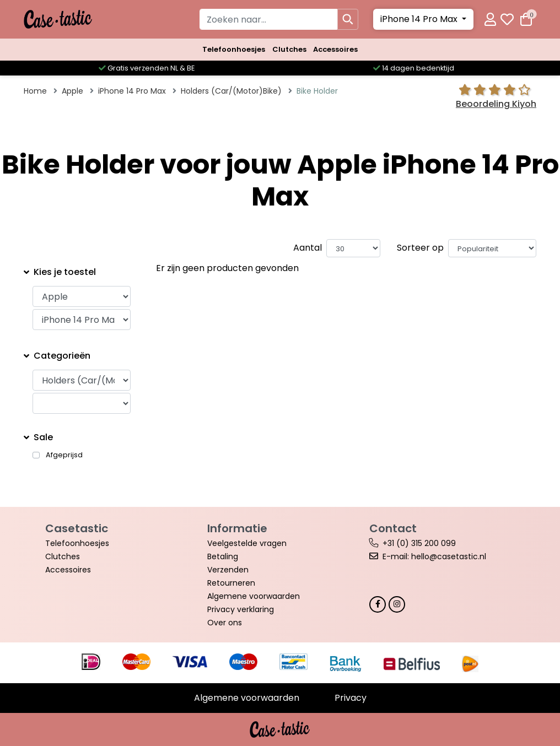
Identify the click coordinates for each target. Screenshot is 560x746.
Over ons (225, 623)
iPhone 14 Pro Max (420, 19)
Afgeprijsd (64, 455)
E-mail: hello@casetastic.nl (434, 556)
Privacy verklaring (241, 609)
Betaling (223, 556)
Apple (72, 91)
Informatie (237, 528)
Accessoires (335, 49)
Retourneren (231, 583)
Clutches (289, 49)
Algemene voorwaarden (254, 596)
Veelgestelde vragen (247, 543)
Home (35, 91)
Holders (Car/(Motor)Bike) (231, 91)
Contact (393, 528)
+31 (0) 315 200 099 (419, 543)
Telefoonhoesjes (234, 49)
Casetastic (77, 528)
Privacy (351, 698)
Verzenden (228, 570)
